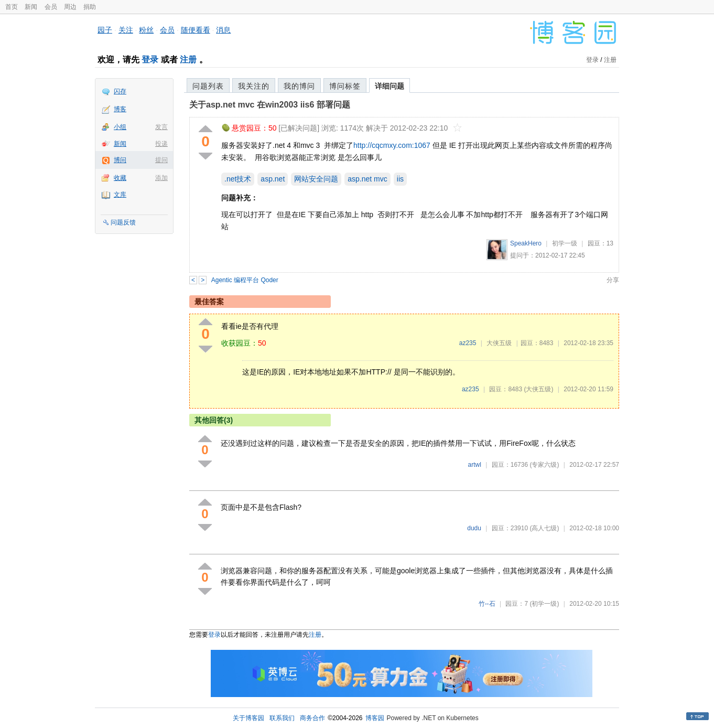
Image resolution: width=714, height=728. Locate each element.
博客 (120, 109)
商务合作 (312, 718)
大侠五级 (499, 343)
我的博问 (299, 86)
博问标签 (345, 86)
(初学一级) (544, 604)
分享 (613, 280)
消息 (223, 30)
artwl (475, 465)
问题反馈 (123, 222)
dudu (474, 528)
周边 (70, 7)
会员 (51, 7)
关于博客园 (248, 718)
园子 (105, 30)
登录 (150, 60)
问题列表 (208, 86)
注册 (188, 60)
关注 (126, 30)
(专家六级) (544, 465)
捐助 (90, 7)
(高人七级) (544, 528)
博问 (120, 160)
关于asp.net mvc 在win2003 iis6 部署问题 (270, 105)
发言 (161, 127)
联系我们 (282, 718)
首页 (12, 7)
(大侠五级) (538, 389)
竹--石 (487, 604)
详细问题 (390, 86)
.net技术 (238, 179)
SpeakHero (526, 243)
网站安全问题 (316, 179)
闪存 (120, 91)
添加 (161, 178)
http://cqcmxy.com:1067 (392, 145)
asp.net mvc (367, 179)
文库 (120, 195)
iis (400, 179)
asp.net (273, 179)
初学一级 (565, 243)
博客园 (375, 718)
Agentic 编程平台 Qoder (245, 280)
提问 (161, 160)
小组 (120, 127)
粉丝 (146, 30)
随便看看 (196, 30)
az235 (468, 343)
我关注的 (254, 86)
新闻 (31, 7)
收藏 (120, 178)
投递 (161, 144)
